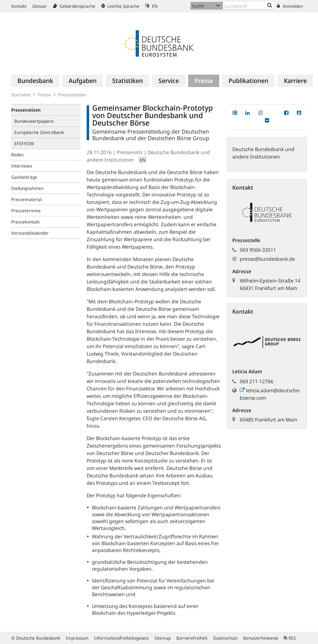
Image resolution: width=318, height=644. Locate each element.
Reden (17, 155)
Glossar (40, 6)
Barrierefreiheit (192, 638)
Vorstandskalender (30, 233)
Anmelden (290, 6)
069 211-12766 (257, 381)
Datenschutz (225, 638)
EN (151, 6)
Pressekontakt (25, 222)
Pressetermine (26, 211)
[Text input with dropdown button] (249, 6)
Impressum (77, 638)
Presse (44, 95)
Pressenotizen (72, 95)
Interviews (22, 166)
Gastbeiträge (24, 177)
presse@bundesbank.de (267, 259)
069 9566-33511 (258, 250)
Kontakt (19, 6)
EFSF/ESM (24, 143)
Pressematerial (26, 199)
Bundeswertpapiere (34, 121)
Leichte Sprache (120, 6)
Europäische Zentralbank (39, 132)
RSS (290, 638)
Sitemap (163, 638)
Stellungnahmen (27, 188)
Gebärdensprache (74, 6)
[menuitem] (35, 81)
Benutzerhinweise (261, 638)
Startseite (21, 95)
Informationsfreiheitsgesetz (121, 638)
